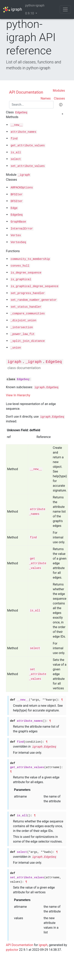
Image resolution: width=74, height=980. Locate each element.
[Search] (31, 105)
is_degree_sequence (26, 273)
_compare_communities (28, 314)
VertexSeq (18, 242)
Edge (14, 208)
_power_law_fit (23, 334)
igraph (13, 10)
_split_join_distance (28, 341)
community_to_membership (30, 259)
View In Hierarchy (18, 395)
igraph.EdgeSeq (46, 387)
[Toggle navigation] (65, 9)
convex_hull (20, 266)
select (16, 159)
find (14, 139)
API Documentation (26, 92)
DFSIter (17, 201)
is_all (16, 152)
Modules (59, 91)
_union (16, 348)
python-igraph (35, 5)
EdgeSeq (21, 113)
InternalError (22, 229)
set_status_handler (26, 307)
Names (46, 98)
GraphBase (18, 222)
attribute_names (23, 132)
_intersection (22, 327)
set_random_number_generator (34, 300)
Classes (59, 98)
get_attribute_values (28, 146)
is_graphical (21, 279)
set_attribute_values (28, 166)
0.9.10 (30, 13)
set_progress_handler (28, 293)
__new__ (17, 125)
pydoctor (12, 950)
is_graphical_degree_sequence (35, 286)
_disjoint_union (23, 320)
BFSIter (17, 194)
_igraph (24, 175)
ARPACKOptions (22, 188)
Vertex (16, 235)
